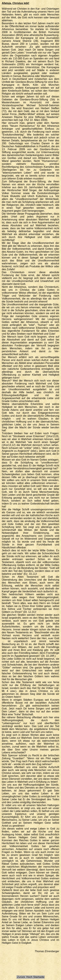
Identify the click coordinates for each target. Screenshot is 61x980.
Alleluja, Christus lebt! (16, 3)
